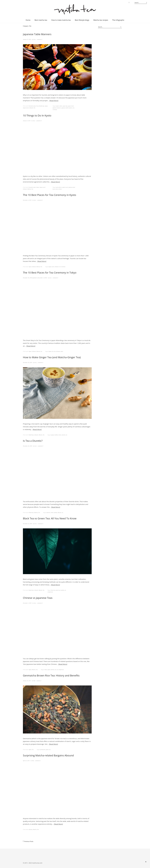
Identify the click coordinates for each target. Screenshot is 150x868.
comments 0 (39, 39)
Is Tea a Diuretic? (33, 441)
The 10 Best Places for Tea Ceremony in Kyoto (50, 195)
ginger (53, 435)
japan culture (59, 106)
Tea (35, 108)
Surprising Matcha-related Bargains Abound (48, 755)
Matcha (29, 189)
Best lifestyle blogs (82, 20)
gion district (59, 187)
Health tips (42, 106)
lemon (60, 435)
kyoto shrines (59, 189)
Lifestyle (31, 108)
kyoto (54, 189)
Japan (46, 106)
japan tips (65, 106)
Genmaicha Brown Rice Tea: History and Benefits (51, 675)
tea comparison (60, 670)
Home (28, 20)
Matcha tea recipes (101, 20)
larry (35, 39)
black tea (53, 590)
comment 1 (39, 681)
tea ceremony (62, 267)
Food (37, 106)
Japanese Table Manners (37, 34)
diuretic (48, 512)
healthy (56, 435)
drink (52, 512)
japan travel (71, 106)
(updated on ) (35, 278)
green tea (58, 590)
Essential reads (32, 106)
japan (50, 267)
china (46, 670)
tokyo (62, 351)
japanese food (72, 187)
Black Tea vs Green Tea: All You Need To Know (50, 518)
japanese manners (57, 108)
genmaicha (43, 749)
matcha (63, 435)
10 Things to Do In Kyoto (37, 115)
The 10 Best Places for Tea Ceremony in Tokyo (50, 273)
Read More (54, 101)
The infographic (118, 20)
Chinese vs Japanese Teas (38, 598)
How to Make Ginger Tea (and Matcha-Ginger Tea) (52, 357)
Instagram (129, 3)
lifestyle (57, 267)
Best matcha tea (41, 20)
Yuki (34, 681)
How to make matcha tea (61, 20)
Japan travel (26, 108)
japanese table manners (67, 108)
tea (53, 351)
